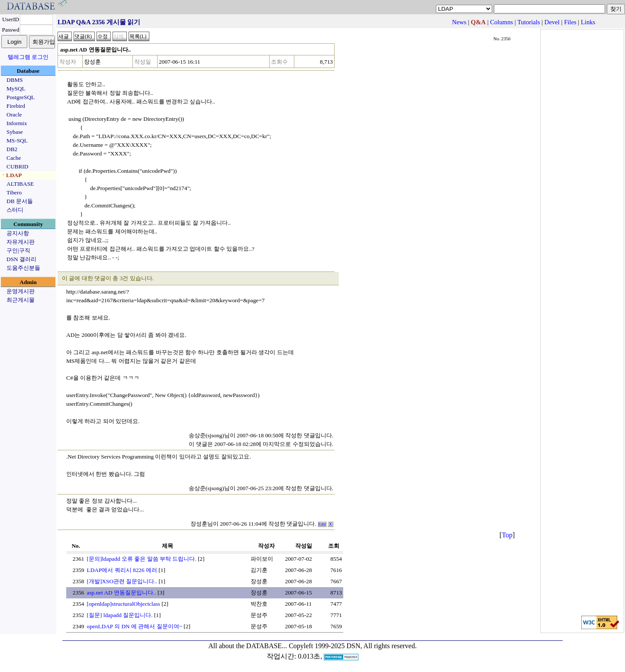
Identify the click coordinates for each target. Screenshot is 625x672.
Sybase (15, 132)
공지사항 (18, 233)
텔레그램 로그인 (28, 57)
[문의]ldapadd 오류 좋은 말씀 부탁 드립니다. (142, 559)
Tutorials (528, 22)
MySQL (16, 89)
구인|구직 (18, 250)
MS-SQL (17, 141)
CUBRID (17, 166)
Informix (17, 123)
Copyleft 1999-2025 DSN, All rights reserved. (353, 646)
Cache (14, 158)
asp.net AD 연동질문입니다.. (122, 593)
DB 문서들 (20, 201)
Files (570, 22)
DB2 (12, 149)
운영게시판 (21, 291)
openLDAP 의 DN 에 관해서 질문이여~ (135, 626)
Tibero (14, 192)
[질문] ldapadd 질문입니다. (120, 615)
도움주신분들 (23, 268)
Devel (552, 22)
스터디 (15, 210)
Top (507, 535)
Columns (501, 22)
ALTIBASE (20, 184)
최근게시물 (21, 300)
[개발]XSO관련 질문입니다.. (122, 581)
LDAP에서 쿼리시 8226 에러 (122, 570)
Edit (322, 524)
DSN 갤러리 (21, 259)
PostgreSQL (21, 97)
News (459, 22)
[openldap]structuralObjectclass (124, 604)
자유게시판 (21, 242)
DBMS (15, 80)
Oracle (14, 115)
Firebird (16, 106)
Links (588, 22)
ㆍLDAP (11, 175)
